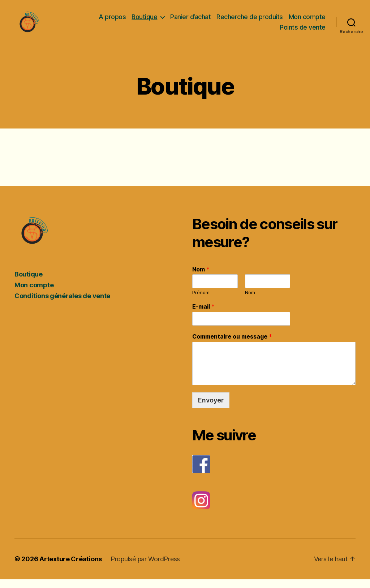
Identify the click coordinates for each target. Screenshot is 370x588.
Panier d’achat (190, 21)
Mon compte (307, 21)
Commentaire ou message (232, 345)
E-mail (203, 315)
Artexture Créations (71, 568)
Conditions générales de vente (62, 304)
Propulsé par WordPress (145, 568)
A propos (112, 21)
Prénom (201, 301)
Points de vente (303, 32)
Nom (201, 278)
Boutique (144, 21)
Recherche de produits (250, 21)
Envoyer (211, 408)
